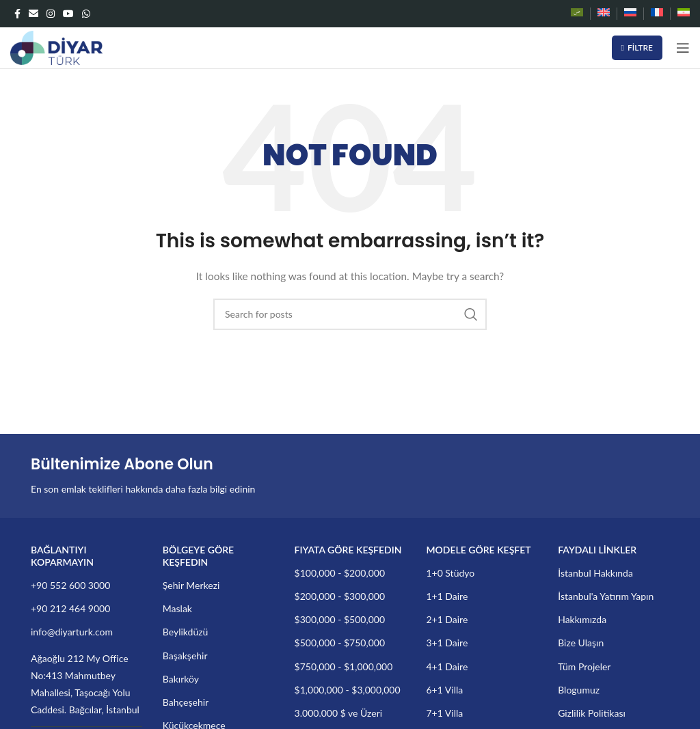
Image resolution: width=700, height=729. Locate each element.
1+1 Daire (447, 596)
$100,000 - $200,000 (340, 573)
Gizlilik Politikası (592, 713)
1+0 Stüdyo (450, 573)
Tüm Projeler (584, 666)
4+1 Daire (447, 666)
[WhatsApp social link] (86, 14)
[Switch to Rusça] (630, 14)
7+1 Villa (444, 713)
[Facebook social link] (17, 14)
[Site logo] (56, 47)
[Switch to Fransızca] (657, 14)
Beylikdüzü (186, 632)
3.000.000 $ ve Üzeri (339, 713)
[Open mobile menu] (683, 48)
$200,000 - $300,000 (340, 596)
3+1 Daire (447, 643)
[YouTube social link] (68, 14)
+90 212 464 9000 (70, 608)
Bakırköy (181, 679)
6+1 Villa (444, 690)
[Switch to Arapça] (577, 14)
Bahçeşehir (186, 702)
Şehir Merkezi (191, 585)
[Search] (350, 314)
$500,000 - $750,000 (340, 643)
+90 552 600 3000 (70, 585)
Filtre (637, 47)
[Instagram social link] (51, 14)
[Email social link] (33, 14)
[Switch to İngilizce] (604, 14)
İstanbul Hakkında (595, 573)
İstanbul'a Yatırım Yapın (606, 596)
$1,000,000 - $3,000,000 (348, 690)
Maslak (177, 608)
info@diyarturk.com (72, 632)
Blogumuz (579, 690)
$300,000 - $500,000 (340, 619)
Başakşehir (185, 656)
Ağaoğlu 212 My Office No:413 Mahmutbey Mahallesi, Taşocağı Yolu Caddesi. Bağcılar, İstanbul (85, 684)
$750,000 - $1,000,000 (344, 666)
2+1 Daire (447, 619)
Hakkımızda (582, 619)
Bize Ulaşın (581, 643)
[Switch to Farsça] (684, 14)
